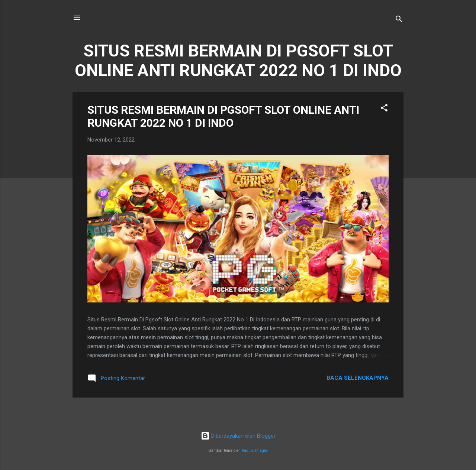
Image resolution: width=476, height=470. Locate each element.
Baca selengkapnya (358, 378)
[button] (384, 109)
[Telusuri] (399, 20)
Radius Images (255, 450)
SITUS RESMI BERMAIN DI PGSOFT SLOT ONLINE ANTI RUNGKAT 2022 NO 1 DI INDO (223, 116)
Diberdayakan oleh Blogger (238, 436)
